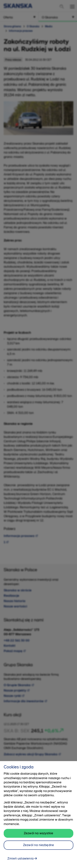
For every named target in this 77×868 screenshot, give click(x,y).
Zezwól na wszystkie (38, 834)
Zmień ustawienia (20, 860)
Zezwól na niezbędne (38, 846)
